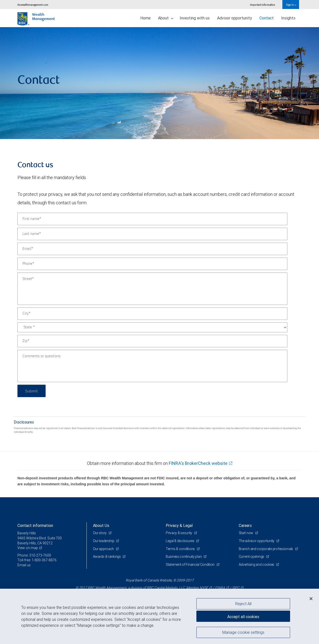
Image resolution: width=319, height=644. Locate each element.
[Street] (152, 289)
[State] (152, 327)
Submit (32, 391)
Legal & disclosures (180, 541)
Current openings (252, 557)
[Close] (311, 599)
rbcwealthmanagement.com (33, 5)
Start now (246, 533)
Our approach (104, 549)
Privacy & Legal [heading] (179, 525)
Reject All (243, 604)
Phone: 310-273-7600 (34, 555)
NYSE (204, 588)
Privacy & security (179, 533)
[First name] (152, 219)
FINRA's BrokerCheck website (198, 463)
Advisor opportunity (235, 18)
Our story (100, 533)
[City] (152, 314)
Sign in (291, 5)
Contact (267, 18)
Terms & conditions (181, 549)
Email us (24, 565)
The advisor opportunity (257, 541)
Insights (288, 18)
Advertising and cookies (257, 565)
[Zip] (152, 341)
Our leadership (104, 541)
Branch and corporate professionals (266, 549)
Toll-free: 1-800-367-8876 (37, 560)
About (166, 18)
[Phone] (152, 264)
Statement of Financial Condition (191, 565)
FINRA (220, 588)
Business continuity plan (184, 557)
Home (145, 18)
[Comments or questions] (152, 366)
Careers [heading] (245, 525)
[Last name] (152, 234)
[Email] (152, 249)
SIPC (236, 588)
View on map (28, 548)
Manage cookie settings (243, 632)
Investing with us (195, 18)
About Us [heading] (101, 525)
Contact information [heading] (35, 525)
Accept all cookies (243, 617)
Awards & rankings (107, 557)
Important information (263, 5)
